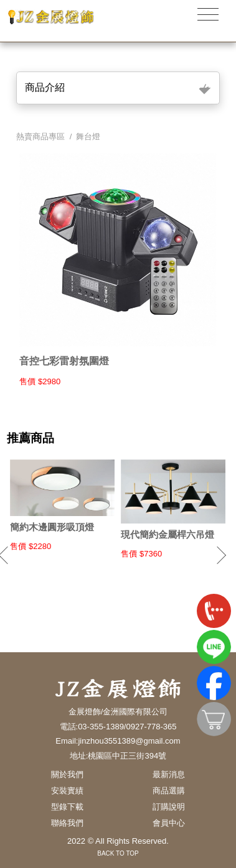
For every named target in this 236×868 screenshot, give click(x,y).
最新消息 (169, 774)
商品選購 (169, 791)
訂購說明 (169, 807)
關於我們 (67, 774)
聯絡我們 (67, 823)
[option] (62, 506)
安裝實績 (67, 791)
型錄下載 (67, 807)
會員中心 (169, 823)
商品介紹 (45, 87)
